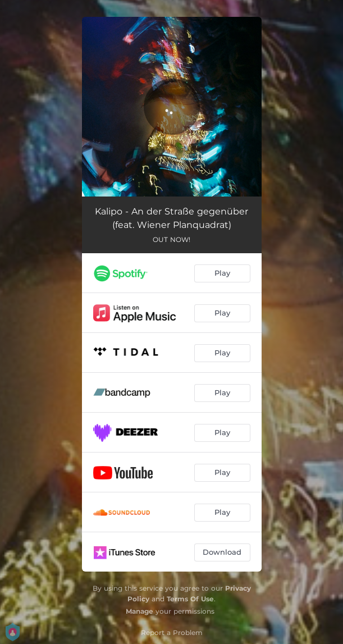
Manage (140, 611)
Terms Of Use (190, 599)
